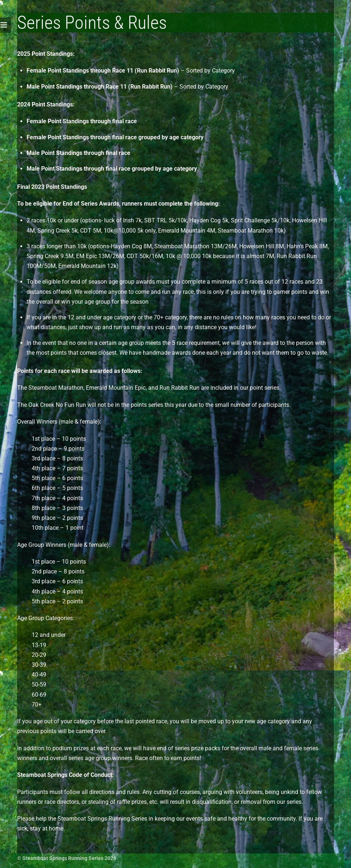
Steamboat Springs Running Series (63, 858)
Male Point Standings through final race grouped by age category (112, 169)
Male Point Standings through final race (78, 153)
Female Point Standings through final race (82, 121)
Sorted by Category (210, 71)
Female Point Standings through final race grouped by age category (115, 137)
